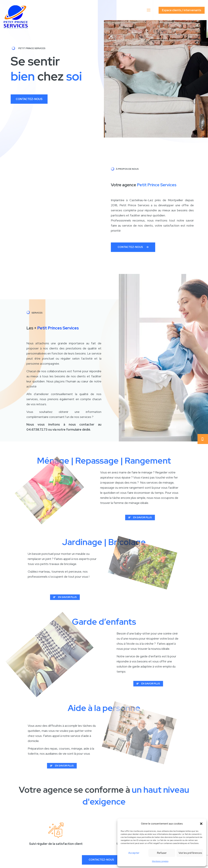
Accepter (134, 853)
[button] (201, 824)
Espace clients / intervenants (182, 10)
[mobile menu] (149, 10)
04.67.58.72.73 (37, 430)
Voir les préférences (190, 853)
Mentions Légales (160, 861)
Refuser (162, 853)
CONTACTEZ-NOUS (29, 99)
